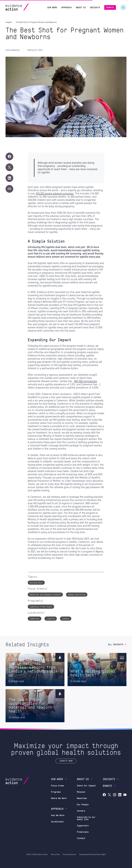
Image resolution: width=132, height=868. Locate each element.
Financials (83, 832)
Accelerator (36, 583)
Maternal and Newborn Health (45, 595)
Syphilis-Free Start (41, 607)
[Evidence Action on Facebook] (104, 795)
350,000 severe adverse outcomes (55, 194)
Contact (81, 838)
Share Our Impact (86, 785)
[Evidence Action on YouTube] (125, 795)
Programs (56, 792)
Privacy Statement (69, 855)
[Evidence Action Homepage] (22, 7)
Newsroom (82, 798)
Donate (109, 786)
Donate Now (66, 761)
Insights (111, 779)
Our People (83, 804)
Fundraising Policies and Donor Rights (92, 855)
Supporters (83, 825)
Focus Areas (57, 785)
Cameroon (35, 619)
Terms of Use (55, 855)
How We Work (58, 815)
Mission (81, 792)
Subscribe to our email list (86, 818)
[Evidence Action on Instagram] (115, 795)
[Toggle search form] (123, 7)
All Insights (117, 644)
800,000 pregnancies (86, 381)
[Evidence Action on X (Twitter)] (109, 795)
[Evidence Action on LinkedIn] (120, 795)
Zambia (66, 619)
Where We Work (59, 798)
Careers (81, 811)
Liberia (51, 619)
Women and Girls (77, 595)
